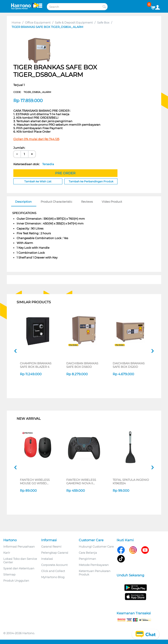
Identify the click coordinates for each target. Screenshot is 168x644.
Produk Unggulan (16, 581)
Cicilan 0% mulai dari (36, 139)
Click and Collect (53, 571)
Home (16, 22)
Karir (7, 553)
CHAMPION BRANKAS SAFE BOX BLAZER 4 (36, 365)
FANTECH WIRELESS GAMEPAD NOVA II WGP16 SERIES (81, 481)
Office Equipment (38, 22)
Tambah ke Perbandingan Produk (91, 181)
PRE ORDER (65, 173)
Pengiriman (87, 559)
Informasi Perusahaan (19, 546)
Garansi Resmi (51, 546)
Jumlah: (19, 148)
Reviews (87, 202)
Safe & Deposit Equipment (74, 22)
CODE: (32, 92)
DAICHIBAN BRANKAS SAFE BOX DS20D (129, 365)
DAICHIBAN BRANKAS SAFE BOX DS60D (82, 365)
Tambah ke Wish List (38, 181)
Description (23, 202)
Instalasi (47, 559)
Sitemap (9, 574)
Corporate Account (54, 565)
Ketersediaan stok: (34, 164)
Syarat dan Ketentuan (19, 568)
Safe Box (103, 22)
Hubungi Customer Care (96, 546)
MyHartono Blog (53, 577)
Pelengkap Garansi (55, 553)
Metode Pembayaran (94, 565)
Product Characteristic (56, 202)
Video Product (112, 202)
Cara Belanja (88, 553)
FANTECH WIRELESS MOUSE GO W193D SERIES (35, 481)
